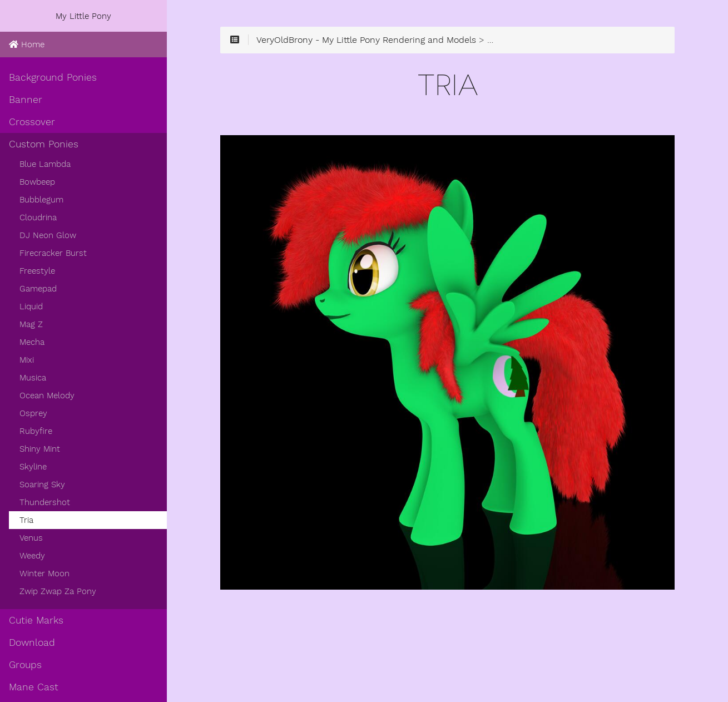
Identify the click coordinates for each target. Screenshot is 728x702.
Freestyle (37, 271)
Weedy (32, 556)
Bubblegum (41, 200)
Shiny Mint (40, 449)
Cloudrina (38, 217)
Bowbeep (37, 182)
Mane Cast (34, 687)
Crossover (32, 122)
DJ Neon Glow (48, 235)
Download (32, 642)
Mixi (27, 360)
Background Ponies (53, 77)
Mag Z (31, 324)
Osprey (33, 413)
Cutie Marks (36, 620)
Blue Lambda (45, 164)
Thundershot (45, 502)
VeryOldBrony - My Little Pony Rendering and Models (366, 40)
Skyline (33, 467)
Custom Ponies (44, 144)
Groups (25, 665)
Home (27, 45)
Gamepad (38, 289)
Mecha (32, 342)
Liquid (31, 306)
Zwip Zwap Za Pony (58, 591)
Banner (26, 100)
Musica (33, 378)
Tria (26, 520)
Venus (31, 538)
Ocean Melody (47, 396)
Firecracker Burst (53, 253)
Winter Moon (44, 574)
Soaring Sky (42, 485)
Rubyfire (36, 431)
